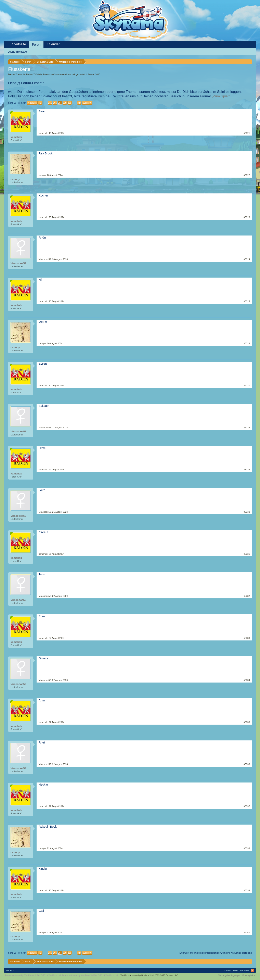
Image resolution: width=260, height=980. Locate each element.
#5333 (247, 638)
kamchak (71, 74)
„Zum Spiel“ (221, 96)
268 (65, 103)
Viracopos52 (18, 263)
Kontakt (227, 970)
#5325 (247, 301)
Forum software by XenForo (33, 975)
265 (50, 103)
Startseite (19, 44)
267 (60, 103)
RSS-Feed (252, 970)
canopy (15, 179)
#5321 (247, 133)
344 (79, 103)
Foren (36, 45)
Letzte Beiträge (17, 52)
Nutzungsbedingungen (229, 975)
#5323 (247, 217)
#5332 (247, 596)
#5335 (247, 722)
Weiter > (87, 103)
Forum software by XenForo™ (90, 975)
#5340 (247, 932)
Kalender (53, 44)
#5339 (247, 890)
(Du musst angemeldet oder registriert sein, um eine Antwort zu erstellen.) (215, 953)
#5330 (247, 512)
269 (69, 103)
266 (55, 103)
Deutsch (10, 970)
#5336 (247, 764)
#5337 (247, 806)
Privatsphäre (249, 975)
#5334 (247, 680)
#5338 (247, 848)
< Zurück (32, 103)
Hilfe (235, 970)
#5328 (247, 428)
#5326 (247, 343)
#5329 (247, 470)
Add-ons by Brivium (149, 975)
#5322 (247, 175)
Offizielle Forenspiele (44, 74)
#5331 (247, 554)
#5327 (247, 385)
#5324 (247, 259)
